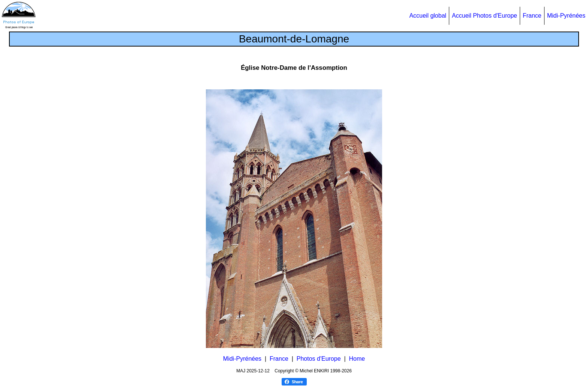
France (532, 16)
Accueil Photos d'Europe (484, 16)
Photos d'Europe (319, 359)
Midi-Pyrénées (566, 16)
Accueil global (428, 16)
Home (357, 359)
